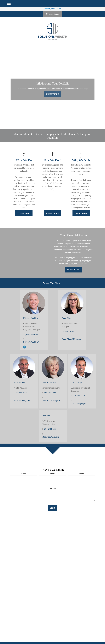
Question (52, 488)
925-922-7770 (79, 396)
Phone (82, 474)
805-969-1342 (50, 393)
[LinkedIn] (25, 347)
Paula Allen (66, 318)
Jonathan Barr (19, 382)
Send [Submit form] (52, 508)
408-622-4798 (69, 331)
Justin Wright (77, 382)
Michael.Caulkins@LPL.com (33, 342)
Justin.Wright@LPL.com (81, 404)
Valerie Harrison (49, 382)
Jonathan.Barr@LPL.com (24, 400)
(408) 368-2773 (51, 429)
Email (52, 474)
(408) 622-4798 (31, 334)
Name (23, 474)
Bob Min (46, 416)
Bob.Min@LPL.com (51, 437)
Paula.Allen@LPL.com (71, 339)
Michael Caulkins (30, 318)
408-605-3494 (21, 393)
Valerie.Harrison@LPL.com (52, 400)
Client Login (53, 14)
